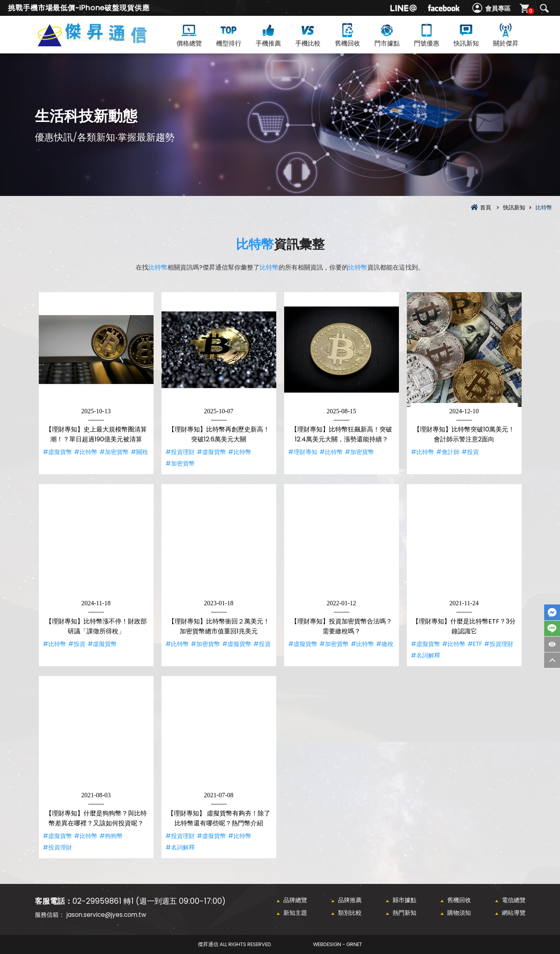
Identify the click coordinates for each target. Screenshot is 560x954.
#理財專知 (303, 452)
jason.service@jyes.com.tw (106, 915)
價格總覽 (189, 35)
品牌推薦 (350, 900)
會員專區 (498, 9)
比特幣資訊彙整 (105, 44)
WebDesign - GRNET (338, 944)
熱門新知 (404, 913)
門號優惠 (427, 35)
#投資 (470, 452)
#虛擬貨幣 (57, 452)
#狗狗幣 (111, 836)
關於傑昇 (506, 35)
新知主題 (295, 913)
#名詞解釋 (425, 655)
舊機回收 (347, 35)
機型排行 (229, 35)
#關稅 (139, 452)
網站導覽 (514, 913)
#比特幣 (86, 452)
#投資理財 (180, 452)
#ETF (475, 644)
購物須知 (459, 913)
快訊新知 (466, 35)
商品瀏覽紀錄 (552, 644)
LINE (552, 628)
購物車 (530, 11)
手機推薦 (268, 35)
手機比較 (308, 35)
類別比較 (350, 913)
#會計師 (448, 452)
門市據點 (387, 35)
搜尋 (544, 8)
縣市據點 (404, 900)
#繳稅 (385, 644)
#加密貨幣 (114, 452)
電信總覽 (514, 900)
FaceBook (552, 612)
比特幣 (255, 244)
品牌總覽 (295, 900)
